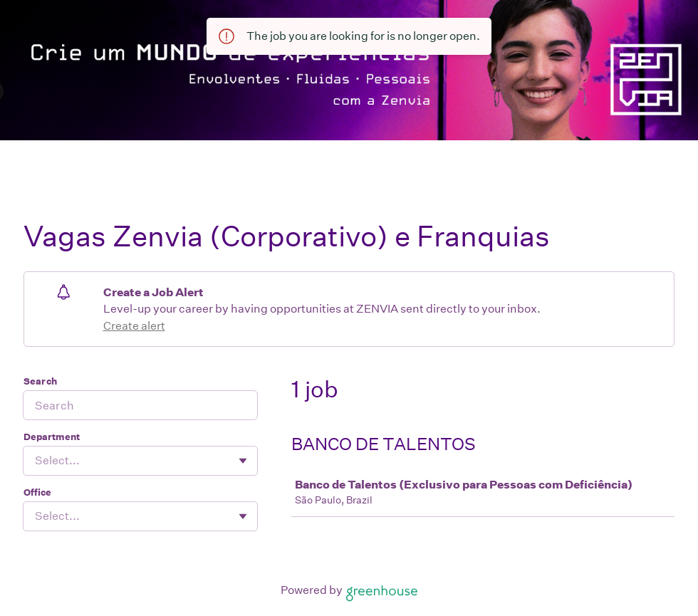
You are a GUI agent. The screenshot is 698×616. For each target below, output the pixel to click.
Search (40, 381)
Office (37, 492)
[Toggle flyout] (243, 461)
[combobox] (36, 461)
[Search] (140, 405)
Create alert (134, 326)
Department (52, 437)
